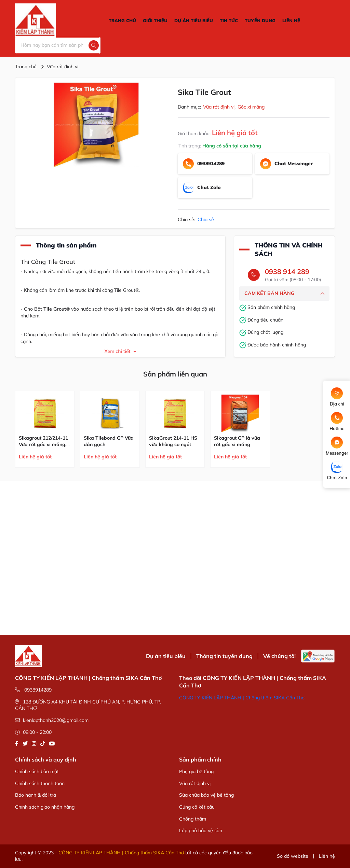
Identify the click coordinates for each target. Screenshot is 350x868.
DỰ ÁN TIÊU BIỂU (194, 20)
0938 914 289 (287, 272)
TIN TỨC (229, 20)
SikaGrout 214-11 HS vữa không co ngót (173, 441)
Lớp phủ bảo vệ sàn (201, 830)
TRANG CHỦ (122, 20)
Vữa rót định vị (63, 67)
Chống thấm (193, 819)
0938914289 (33, 690)
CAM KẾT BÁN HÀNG (284, 294)
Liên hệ (327, 856)
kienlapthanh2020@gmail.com (52, 720)
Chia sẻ (206, 219)
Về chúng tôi (279, 656)
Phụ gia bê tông (196, 771)
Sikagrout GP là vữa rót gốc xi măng (237, 441)
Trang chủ (26, 67)
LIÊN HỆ (291, 20)
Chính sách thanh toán (40, 783)
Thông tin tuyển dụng (224, 656)
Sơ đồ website (293, 856)
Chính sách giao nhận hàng (45, 807)
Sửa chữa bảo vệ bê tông (206, 795)
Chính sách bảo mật (37, 771)
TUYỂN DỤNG (260, 20)
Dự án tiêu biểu (166, 656)
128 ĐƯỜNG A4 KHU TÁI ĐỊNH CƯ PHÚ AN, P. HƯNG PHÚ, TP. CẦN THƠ (88, 705)
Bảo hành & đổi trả (36, 795)
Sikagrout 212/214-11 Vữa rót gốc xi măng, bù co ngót (43, 445)
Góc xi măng (251, 107)
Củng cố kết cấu (197, 807)
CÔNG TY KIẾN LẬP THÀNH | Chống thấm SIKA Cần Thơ (242, 698)
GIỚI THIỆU (155, 20)
